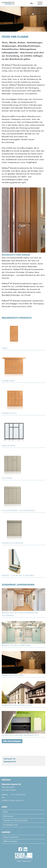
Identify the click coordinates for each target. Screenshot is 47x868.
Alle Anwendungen (12, 741)
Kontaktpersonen (11, 825)
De (32, 3)
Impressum (27, 861)
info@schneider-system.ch (13, 800)
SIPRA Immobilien (10, 841)
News (5, 812)
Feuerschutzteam (11, 837)
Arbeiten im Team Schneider (15, 820)
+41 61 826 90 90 (18, 795)
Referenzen (8, 816)
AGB (19, 861)
